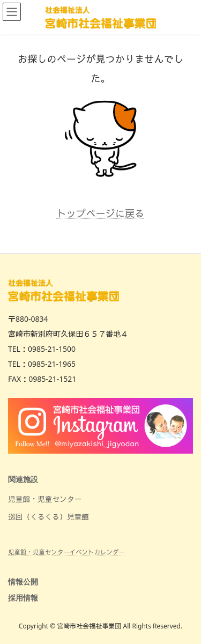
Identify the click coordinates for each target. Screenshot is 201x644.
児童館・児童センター (45, 499)
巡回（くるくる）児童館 (49, 517)
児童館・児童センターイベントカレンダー (66, 552)
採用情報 (23, 598)
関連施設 (23, 479)
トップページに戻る (101, 213)
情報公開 (23, 582)
